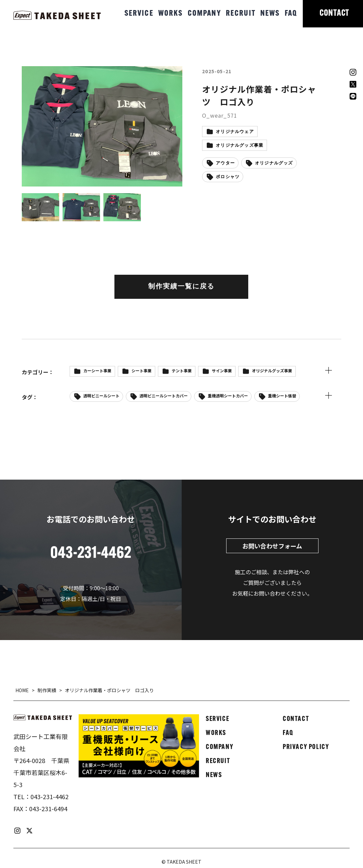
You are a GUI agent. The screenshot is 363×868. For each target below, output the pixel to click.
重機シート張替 (282, 396)
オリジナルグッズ (274, 163)
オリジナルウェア (235, 132)
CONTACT (334, 14)
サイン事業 (222, 370)
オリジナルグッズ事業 (240, 146)
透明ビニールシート (101, 396)
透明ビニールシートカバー (164, 396)
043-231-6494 (48, 809)
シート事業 (142, 370)
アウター (225, 163)
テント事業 (182, 370)
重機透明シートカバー (228, 396)
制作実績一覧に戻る (181, 287)
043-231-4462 (50, 796)
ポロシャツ (228, 177)
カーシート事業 (97, 370)
